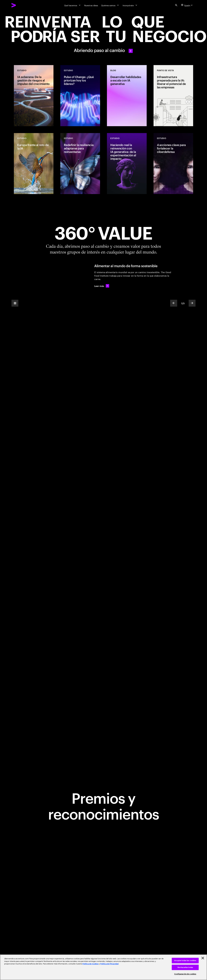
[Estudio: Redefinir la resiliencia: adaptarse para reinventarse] (80, 164)
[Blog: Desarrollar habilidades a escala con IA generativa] (127, 96)
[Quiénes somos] (110, 5)
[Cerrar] (203, 958)
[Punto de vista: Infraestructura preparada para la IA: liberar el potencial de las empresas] (173, 96)
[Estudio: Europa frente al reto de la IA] (34, 164)
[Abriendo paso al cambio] (103, 33)
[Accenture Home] (20, 5)
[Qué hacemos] (73, 5)
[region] (103, 967)
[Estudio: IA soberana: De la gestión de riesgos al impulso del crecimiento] (34, 96)
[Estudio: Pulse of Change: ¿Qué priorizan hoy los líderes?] (80, 96)
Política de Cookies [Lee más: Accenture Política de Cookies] (91, 964)
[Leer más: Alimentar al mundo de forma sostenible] (102, 286)
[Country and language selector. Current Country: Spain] (187, 5)
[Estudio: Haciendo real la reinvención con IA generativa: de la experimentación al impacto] (127, 164)
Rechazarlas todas (185, 967)
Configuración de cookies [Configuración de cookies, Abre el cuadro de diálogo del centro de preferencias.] (185, 974)
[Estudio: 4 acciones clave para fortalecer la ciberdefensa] (173, 164)
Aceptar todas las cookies (185, 960)
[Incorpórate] (130, 5)
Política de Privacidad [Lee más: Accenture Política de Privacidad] (109, 964)
